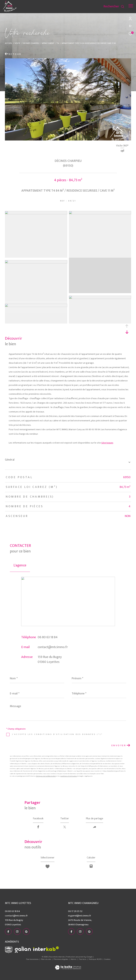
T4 (58, 43)
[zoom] (36, 214)
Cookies (107, 959)
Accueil (9, 43)
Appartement (48, 43)
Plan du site (46, 959)
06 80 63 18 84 (48, 637)
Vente (17, 43)
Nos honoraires (32, 959)
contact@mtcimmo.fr (53, 647)
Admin (74, 959)
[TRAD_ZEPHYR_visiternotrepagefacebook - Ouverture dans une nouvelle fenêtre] (8, 932)
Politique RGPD (95, 959)
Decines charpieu (31, 43)
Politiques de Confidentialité (46, 776)
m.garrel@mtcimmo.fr (80, 916)
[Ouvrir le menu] (131, 6)
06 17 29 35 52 (75, 911)
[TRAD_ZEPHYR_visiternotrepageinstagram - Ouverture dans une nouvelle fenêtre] (17, 932)
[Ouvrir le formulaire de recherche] (114, 6)
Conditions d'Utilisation (69, 776)
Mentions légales (61, 959)
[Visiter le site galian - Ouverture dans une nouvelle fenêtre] (23, 950)
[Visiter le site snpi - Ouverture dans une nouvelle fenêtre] (9, 950)
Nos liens (83, 959)
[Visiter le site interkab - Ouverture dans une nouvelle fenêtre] (46, 949)
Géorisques (107, 443)
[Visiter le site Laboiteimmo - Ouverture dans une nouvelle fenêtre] (68, 965)
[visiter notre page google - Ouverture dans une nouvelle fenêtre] (26, 932)
